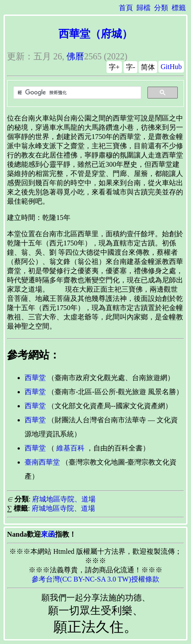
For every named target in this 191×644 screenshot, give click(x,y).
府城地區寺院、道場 (64, 499)
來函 (48, 534)
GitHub (171, 67)
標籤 (179, 8)
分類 (161, 8)
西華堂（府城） (95, 34)
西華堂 (35, 378)
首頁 (126, 8)
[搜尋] (76, 93)
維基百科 (70, 448)
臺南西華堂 (42, 462)
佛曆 (75, 56)
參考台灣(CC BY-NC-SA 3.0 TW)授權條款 (95, 579)
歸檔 (143, 8)
